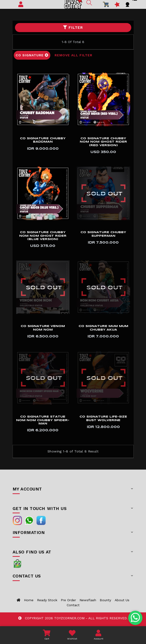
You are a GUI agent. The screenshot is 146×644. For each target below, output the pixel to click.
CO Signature (32, 55)
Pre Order (68, 600)
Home (29, 600)
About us (122, 600)
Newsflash (88, 600)
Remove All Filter (73, 55)
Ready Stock (47, 600)
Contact (73, 605)
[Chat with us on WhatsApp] (135, 618)
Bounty (105, 600)
